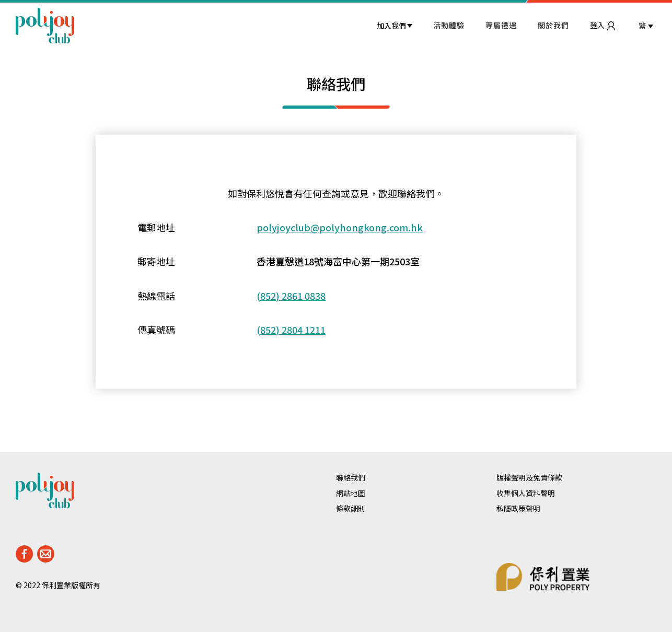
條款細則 (351, 508)
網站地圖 (351, 493)
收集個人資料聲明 (526, 493)
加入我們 (391, 26)
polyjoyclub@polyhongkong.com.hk (340, 227)
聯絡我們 (351, 478)
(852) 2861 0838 (291, 296)
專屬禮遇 (501, 25)
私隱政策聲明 (518, 508)
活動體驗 (449, 25)
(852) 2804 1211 (291, 330)
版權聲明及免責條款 (529, 478)
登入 (603, 25)
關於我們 (553, 25)
